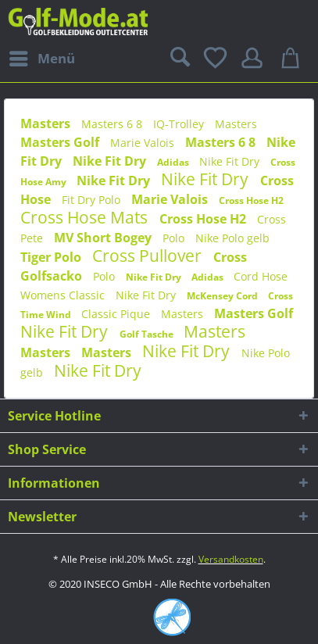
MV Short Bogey (104, 238)
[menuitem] (41, 59)
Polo (175, 238)
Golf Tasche (148, 334)
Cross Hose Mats (86, 217)
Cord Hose (261, 276)
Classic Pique (117, 314)
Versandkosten (231, 559)
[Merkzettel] (216, 59)
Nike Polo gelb (232, 238)
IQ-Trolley (180, 124)
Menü (42, 57)
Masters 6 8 (113, 124)
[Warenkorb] (293, 59)
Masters (47, 123)
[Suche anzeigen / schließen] (178, 59)
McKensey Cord (223, 296)
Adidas (174, 162)
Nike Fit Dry (111, 161)
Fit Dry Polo (93, 200)
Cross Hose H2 (251, 200)
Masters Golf (61, 142)
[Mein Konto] (255, 59)
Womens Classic (64, 295)
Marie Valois (144, 143)
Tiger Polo (52, 257)
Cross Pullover (149, 256)
